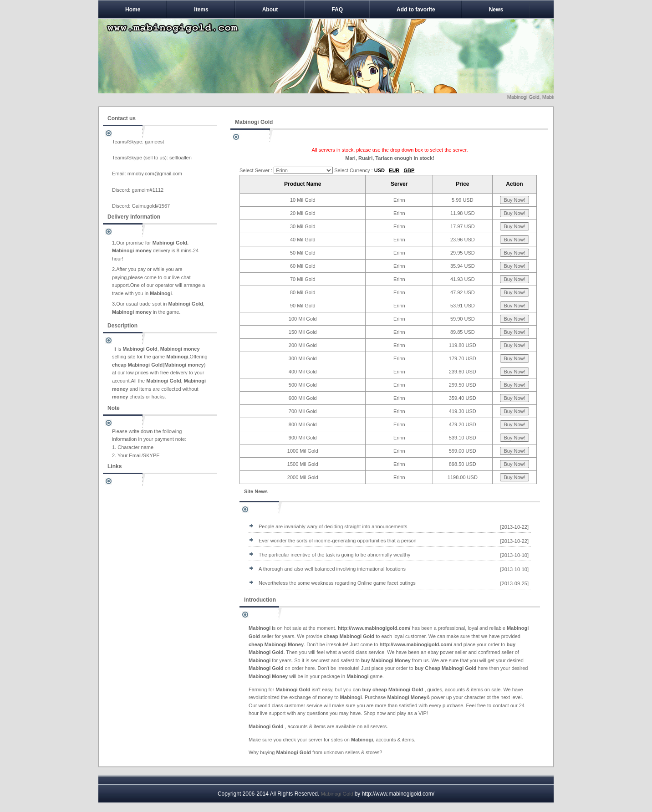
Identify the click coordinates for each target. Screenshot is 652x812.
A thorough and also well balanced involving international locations (332, 569)
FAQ (337, 10)
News (496, 10)
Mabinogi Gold (337, 794)
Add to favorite (416, 10)
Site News (256, 491)
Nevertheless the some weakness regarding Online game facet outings (337, 583)
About (270, 10)
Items (201, 10)
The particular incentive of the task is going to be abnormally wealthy (334, 555)
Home (133, 10)
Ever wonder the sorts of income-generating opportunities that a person (338, 541)
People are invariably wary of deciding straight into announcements (333, 526)
